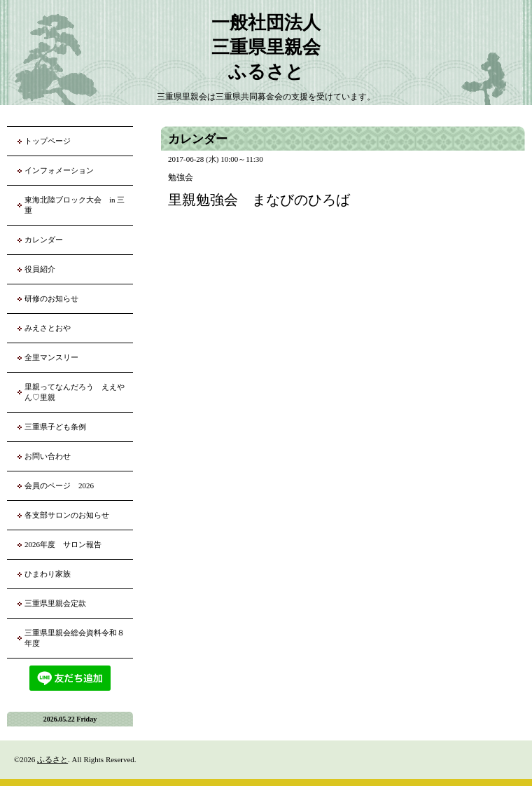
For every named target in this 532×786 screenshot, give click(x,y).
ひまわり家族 (51, 574)
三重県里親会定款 (55, 603)
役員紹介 (40, 269)
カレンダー (44, 240)
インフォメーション (59, 170)
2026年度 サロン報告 (63, 544)
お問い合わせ (48, 456)
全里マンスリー (51, 357)
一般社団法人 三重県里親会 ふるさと (266, 47)
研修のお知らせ (51, 298)
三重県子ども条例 (55, 427)
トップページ (48, 141)
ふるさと (52, 759)
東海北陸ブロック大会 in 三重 (75, 205)
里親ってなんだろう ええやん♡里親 (75, 392)
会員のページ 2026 (59, 485)
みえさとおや (48, 328)
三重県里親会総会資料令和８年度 (75, 638)
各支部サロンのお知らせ (67, 515)
